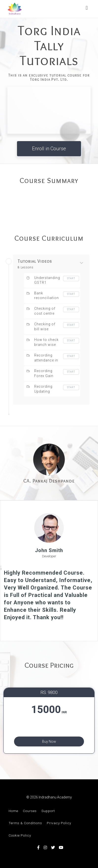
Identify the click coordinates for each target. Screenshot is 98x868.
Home (13, 811)
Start (71, 278)
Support (48, 811)
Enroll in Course (49, 149)
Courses (30, 811)
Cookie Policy (20, 835)
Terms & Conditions (25, 823)
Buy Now (49, 741)
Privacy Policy (59, 823)
